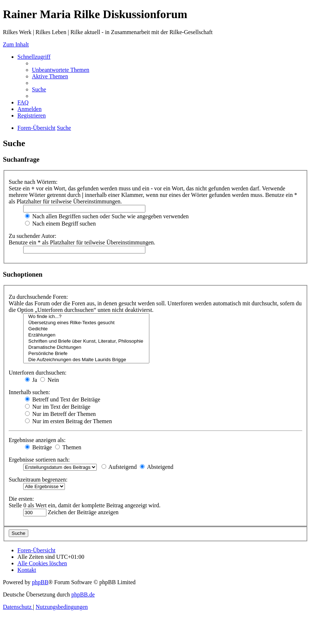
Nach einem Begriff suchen (60, 224)
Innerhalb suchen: (29, 392)
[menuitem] (61, 70)
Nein (49, 380)
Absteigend (157, 467)
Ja (31, 380)
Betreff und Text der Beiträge (63, 399)
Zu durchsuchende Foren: (38, 297)
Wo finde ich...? (86, 317)
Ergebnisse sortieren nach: (39, 460)
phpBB (40, 582)
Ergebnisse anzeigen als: (37, 440)
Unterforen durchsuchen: (38, 373)
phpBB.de (83, 595)
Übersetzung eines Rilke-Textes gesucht (86, 323)
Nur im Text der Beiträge (58, 407)
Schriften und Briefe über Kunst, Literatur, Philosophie (86, 341)
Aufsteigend (119, 467)
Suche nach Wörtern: (33, 182)
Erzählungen (86, 335)
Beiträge (38, 447)
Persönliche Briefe (86, 354)
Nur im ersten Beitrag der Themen (69, 421)
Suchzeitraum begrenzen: (38, 480)
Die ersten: (21, 499)
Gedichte (86, 329)
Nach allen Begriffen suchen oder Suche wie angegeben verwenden (107, 216)
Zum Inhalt (16, 44)
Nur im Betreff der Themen (60, 414)
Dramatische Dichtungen (86, 348)
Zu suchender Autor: (33, 236)
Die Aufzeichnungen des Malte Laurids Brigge (86, 360)
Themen (68, 447)
